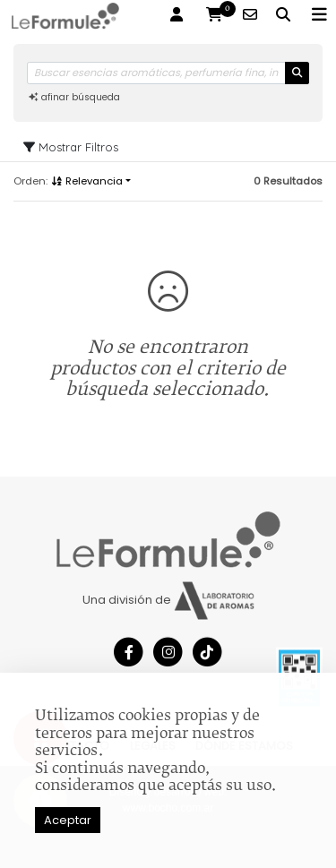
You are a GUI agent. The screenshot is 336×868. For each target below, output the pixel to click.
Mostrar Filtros (71, 147)
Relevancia (86, 181)
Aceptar (68, 820)
